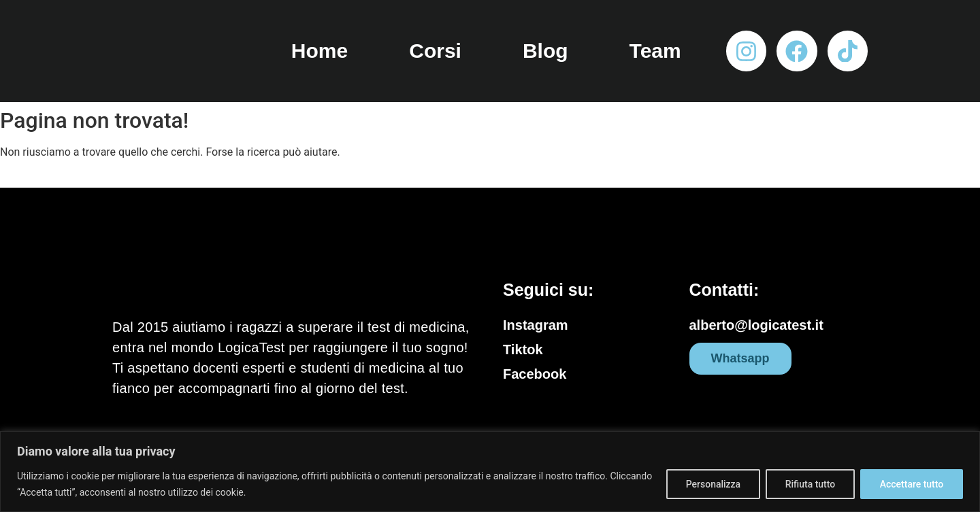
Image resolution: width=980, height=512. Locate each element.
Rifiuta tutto (810, 484)
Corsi (435, 51)
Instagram (536, 325)
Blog (545, 51)
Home (320, 51)
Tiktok (523, 349)
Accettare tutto (911, 484)
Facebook (535, 374)
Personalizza (712, 484)
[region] (490, 472)
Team (655, 51)
